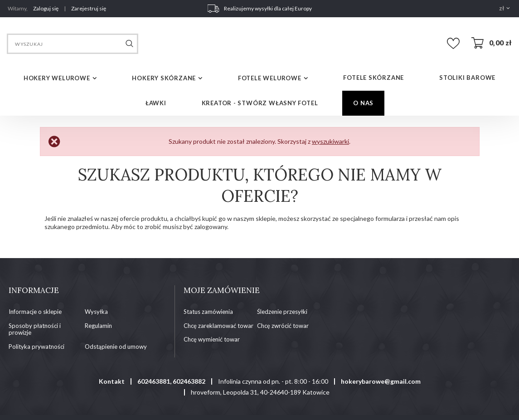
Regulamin (98, 326)
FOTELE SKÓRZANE (373, 78)
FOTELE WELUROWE (270, 78)
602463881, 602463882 (171, 381)
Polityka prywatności (36, 347)
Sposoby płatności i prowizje (35, 330)
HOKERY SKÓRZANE (164, 78)
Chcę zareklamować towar (218, 326)
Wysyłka (96, 312)
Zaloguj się (46, 8)
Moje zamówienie (222, 290)
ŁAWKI (156, 103)
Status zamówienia (208, 312)
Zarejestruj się (89, 8)
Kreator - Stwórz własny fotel (260, 103)
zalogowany (211, 227)
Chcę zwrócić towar (283, 326)
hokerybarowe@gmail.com (381, 381)
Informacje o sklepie (35, 312)
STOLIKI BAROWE (467, 78)
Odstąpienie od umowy (116, 347)
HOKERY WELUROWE (57, 78)
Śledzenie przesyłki (282, 312)
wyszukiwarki (330, 141)
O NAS (363, 103)
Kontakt (112, 381)
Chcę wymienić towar (212, 339)
